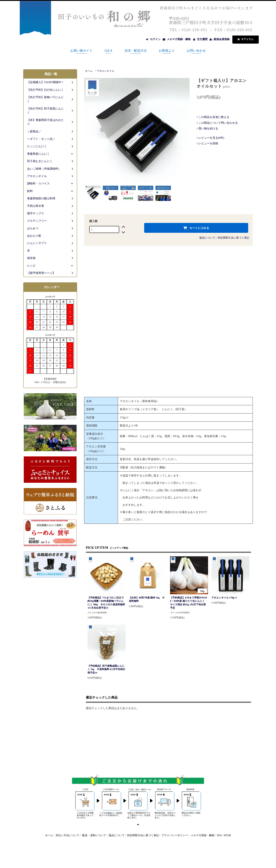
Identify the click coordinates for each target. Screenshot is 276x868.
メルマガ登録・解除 (179, 39)
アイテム (245, 39)
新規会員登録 (222, 39)
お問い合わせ (196, 51)
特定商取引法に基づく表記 (233, 238)
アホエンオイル (105, 71)
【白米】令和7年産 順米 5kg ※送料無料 (147, 599)
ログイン (155, 39)
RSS (219, 835)
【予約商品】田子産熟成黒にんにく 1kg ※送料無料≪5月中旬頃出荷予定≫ (106, 669)
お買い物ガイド (81, 51)
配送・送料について (94, 835)
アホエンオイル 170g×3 (224, 598)
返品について (207, 238)
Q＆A (108, 51)
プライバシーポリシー (175, 835)
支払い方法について (68, 835)
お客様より (167, 51)
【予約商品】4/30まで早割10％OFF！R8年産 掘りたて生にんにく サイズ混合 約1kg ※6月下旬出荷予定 (189, 603)
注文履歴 (202, 39)
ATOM (227, 835)
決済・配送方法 (136, 51)
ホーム (89, 71)
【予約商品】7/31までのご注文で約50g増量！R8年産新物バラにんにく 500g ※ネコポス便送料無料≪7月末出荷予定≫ (106, 603)
